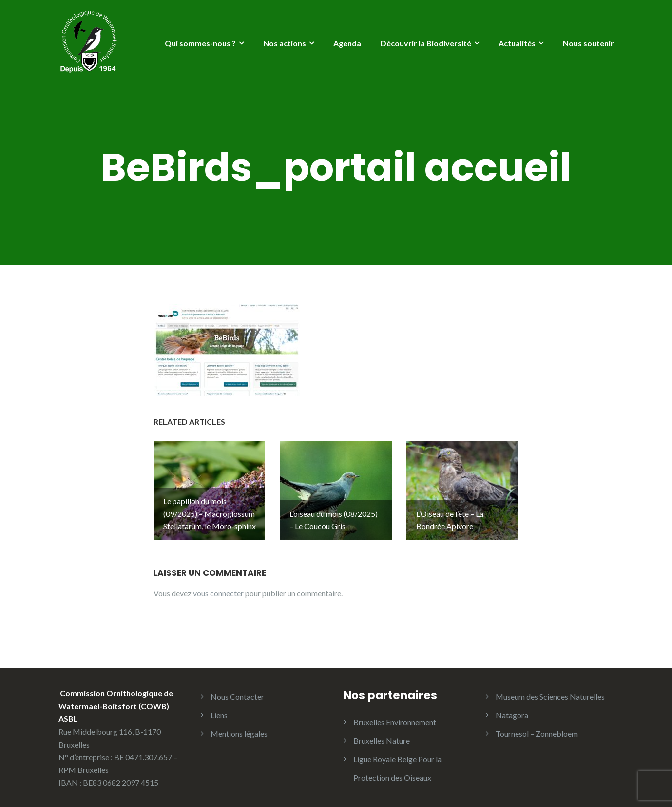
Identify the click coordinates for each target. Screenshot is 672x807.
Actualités (517, 43)
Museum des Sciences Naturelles (550, 690)
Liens (219, 709)
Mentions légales (239, 727)
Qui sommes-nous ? (200, 43)
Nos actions (285, 43)
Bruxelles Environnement (395, 716)
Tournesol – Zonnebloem (537, 727)
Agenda (347, 43)
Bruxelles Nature (382, 734)
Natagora (512, 709)
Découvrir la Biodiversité (426, 43)
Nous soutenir (588, 43)
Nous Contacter (237, 690)
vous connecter (218, 587)
